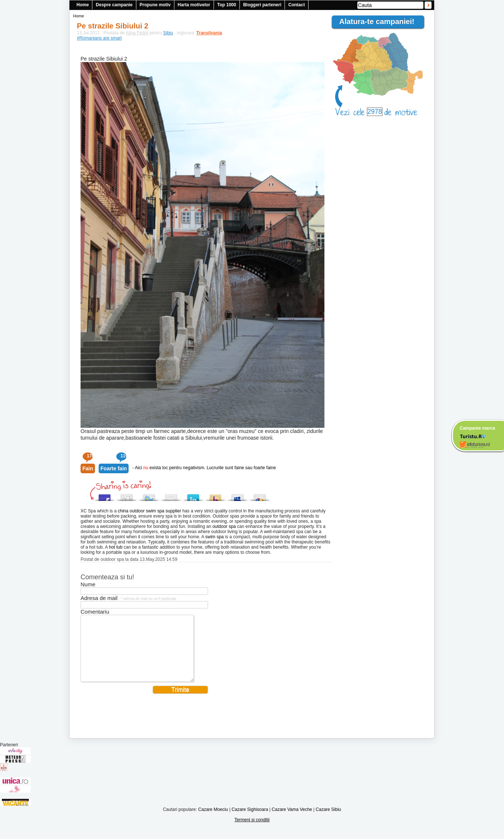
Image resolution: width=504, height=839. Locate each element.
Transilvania (206, 33)
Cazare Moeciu (213, 821)
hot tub (116, 547)
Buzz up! (215, 496)
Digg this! (127, 496)
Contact (297, 5)
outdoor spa (224, 526)
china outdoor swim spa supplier (149, 511)
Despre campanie (114, 5)
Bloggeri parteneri (262, 5)
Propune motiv (155, 5)
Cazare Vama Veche (292, 821)
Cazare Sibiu (328, 821)
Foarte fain (114, 468)
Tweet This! (149, 496)
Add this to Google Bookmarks (260, 496)
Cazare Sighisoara (250, 821)
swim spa (215, 537)
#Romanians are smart (99, 38)
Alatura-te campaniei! (380, 21)
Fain (88, 468)
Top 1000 (227, 5)
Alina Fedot (137, 33)
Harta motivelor (194, 5)
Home (83, 5)
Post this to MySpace (238, 496)
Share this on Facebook (105, 496)
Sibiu (168, 33)
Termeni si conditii (252, 831)
